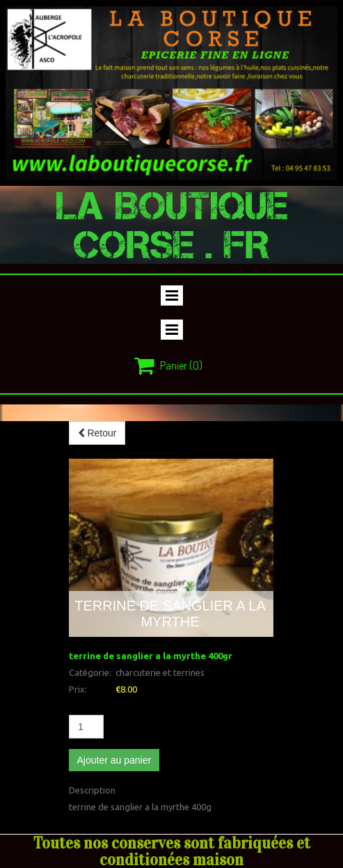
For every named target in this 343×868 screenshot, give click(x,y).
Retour (97, 433)
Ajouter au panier (114, 760)
